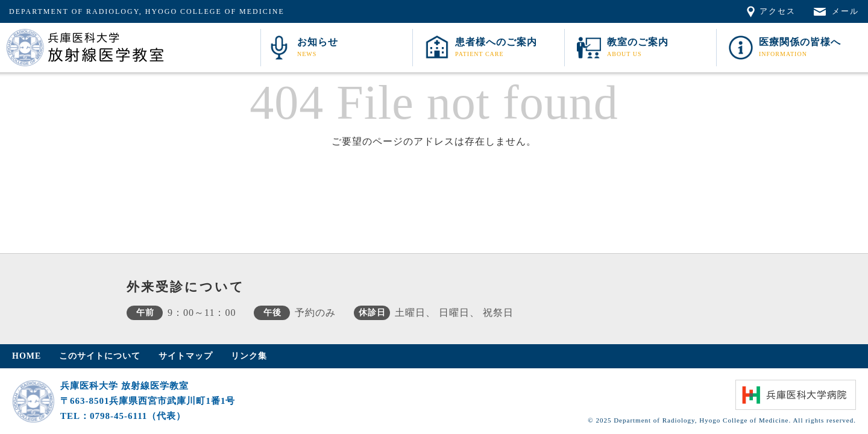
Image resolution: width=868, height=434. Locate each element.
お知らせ (353, 49)
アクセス (778, 11)
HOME (27, 356)
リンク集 (249, 356)
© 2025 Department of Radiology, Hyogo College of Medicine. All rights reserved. (722, 420)
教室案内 (660, 49)
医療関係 (812, 49)
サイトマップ (186, 356)
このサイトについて (100, 356)
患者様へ (508, 49)
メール (845, 11)
